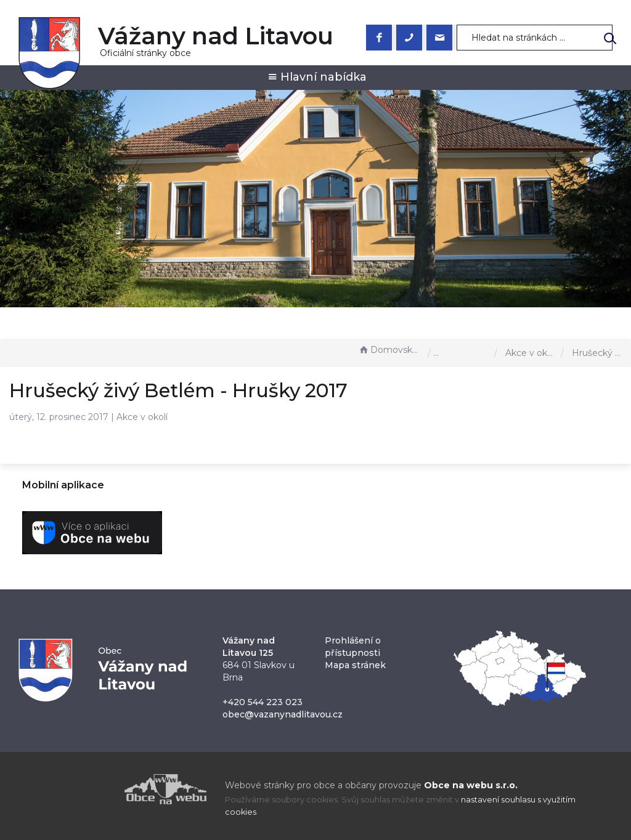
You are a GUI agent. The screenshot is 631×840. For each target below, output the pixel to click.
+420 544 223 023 (263, 702)
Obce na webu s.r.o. (471, 785)
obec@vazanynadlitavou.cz (283, 714)
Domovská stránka (390, 350)
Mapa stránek (355, 665)
